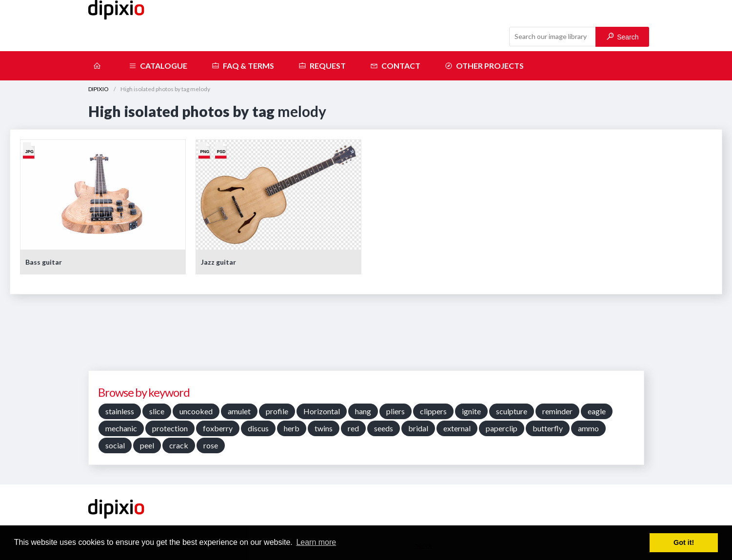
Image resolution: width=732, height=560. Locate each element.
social (115, 445)
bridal (418, 428)
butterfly (548, 428)
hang (363, 411)
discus (258, 428)
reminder (557, 411)
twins (324, 428)
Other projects (484, 66)
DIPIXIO (99, 89)
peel (147, 445)
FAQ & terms (243, 66)
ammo (588, 428)
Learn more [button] (316, 542)
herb (292, 428)
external (457, 428)
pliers (396, 411)
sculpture (512, 411)
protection (170, 428)
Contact (395, 66)
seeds (384, 428)
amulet (239, 411)
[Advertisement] (366, 336)
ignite (471, 411)
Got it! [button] (684, 542)
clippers (433, 411)
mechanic (121, 428)
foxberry (218, 428)
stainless (120, 411)
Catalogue (158, 66)
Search (623, 37)
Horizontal (322, 411)
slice (157, 411)
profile (277, 411)
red (353, 428)
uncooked (196, 411)
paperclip (502, 428)
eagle (597, 411)
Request (322, 66)
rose (211, 445)
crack (179, 445)
